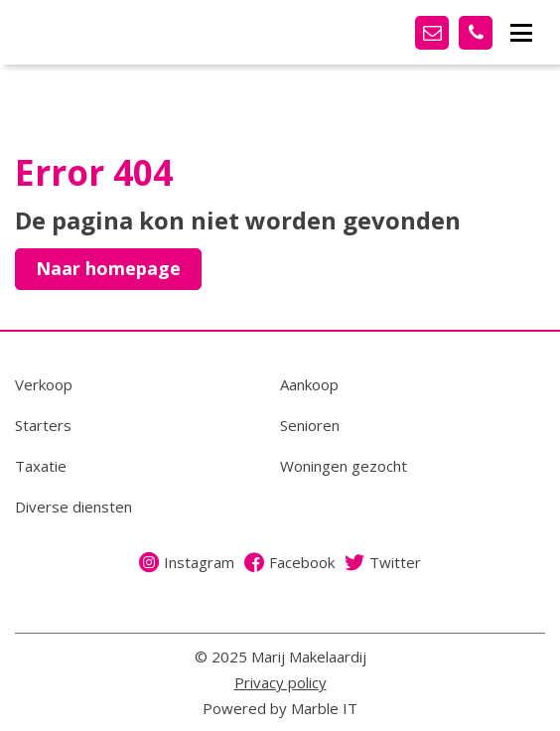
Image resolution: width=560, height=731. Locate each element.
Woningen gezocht (344, 466)
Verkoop (44, 384)
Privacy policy (280, 682)
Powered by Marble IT (280, 708)
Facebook (289, 562)
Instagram (187, 562)
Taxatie (41, 466)
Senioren (310, 425)
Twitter (383, 562)
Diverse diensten (73, 507)
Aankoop (309, 384)
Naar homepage (108, 268)
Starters (43, 425)
